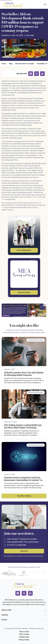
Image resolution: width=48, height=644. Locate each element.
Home (4, 64)
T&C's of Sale (24, 634)
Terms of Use (24, 632)
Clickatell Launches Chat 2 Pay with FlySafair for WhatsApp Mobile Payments (24, 374)
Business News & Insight (25, 64)
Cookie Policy (24, 637)
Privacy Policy (24, 640)
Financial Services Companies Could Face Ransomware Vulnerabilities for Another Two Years (24, 479)
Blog (11, 64)
